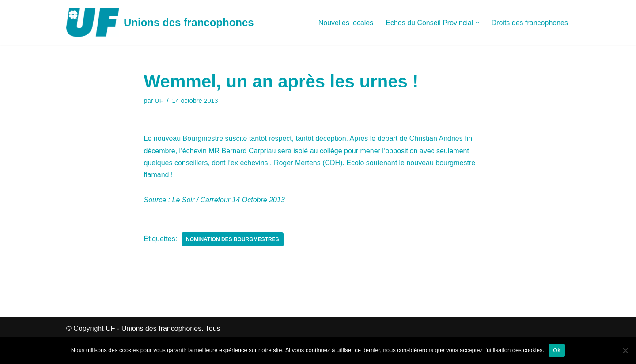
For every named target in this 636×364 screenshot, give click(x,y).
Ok (557, 350)
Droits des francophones (530, 23)
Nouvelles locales (346, 23)
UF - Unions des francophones (153, 328)
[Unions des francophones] (160, 23)
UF (159, 101)
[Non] (625, 350)
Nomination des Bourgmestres (232, 239)
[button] (477, 23)
